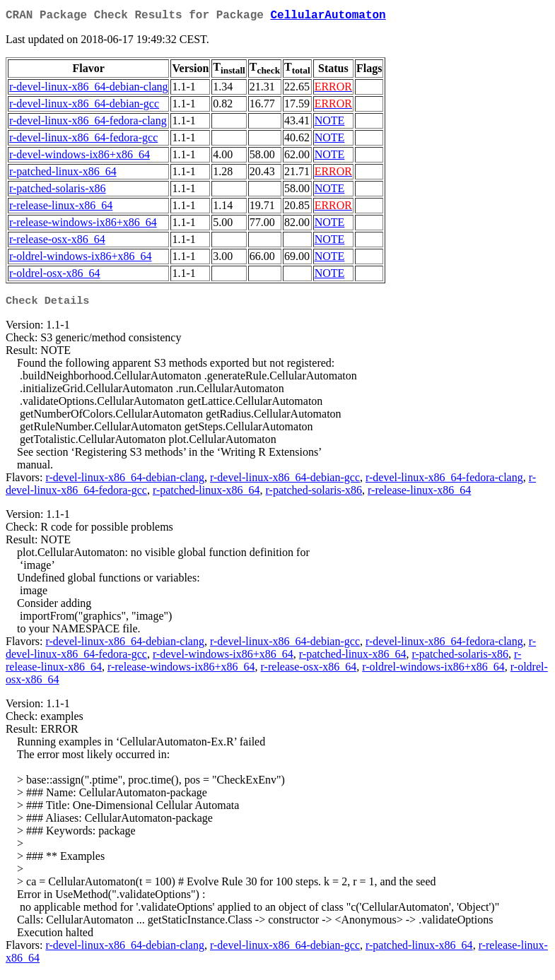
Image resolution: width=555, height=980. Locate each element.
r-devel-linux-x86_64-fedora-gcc (83, 140)
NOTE (330, 123)
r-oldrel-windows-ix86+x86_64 (81, 259)
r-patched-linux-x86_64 (63, 174)
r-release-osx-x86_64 (57, 242)
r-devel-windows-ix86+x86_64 (80, 157)
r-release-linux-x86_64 (61, 208)
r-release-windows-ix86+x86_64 (83, 225)
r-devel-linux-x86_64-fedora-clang (88, 123)
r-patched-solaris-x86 (58, 191)
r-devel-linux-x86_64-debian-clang (88, 89)
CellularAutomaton (328, 17)
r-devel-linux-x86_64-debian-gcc (84, 106)
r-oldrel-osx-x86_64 (55, 276)
